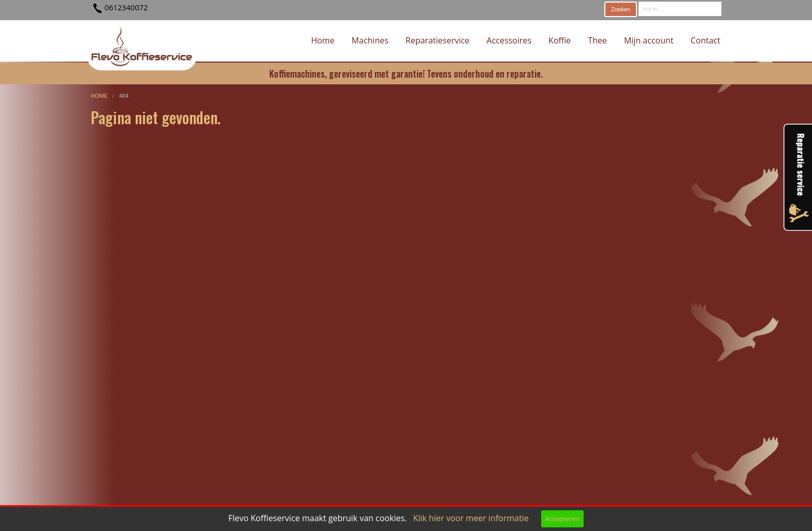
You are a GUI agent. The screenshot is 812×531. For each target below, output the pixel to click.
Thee (597, 40)
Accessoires (509, 40)
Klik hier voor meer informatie (471, 518)
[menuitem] (323, 41)
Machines (370, 40)
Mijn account (649, 40)
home (100, 96)
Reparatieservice (438, 40)
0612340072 (126, 7)
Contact (706, 40)
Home (323, 40)
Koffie (560, 40)
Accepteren (562, 519)
